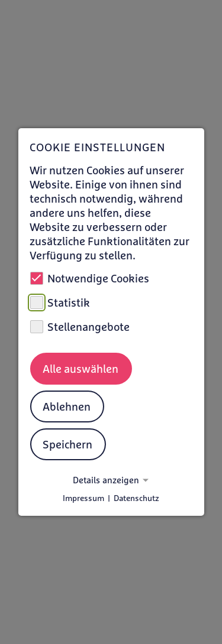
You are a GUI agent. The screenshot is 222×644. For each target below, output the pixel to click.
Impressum (83, 498)
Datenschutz (136, 498)
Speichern (67, 444)
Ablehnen (67, 406)
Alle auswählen (81, 369)
